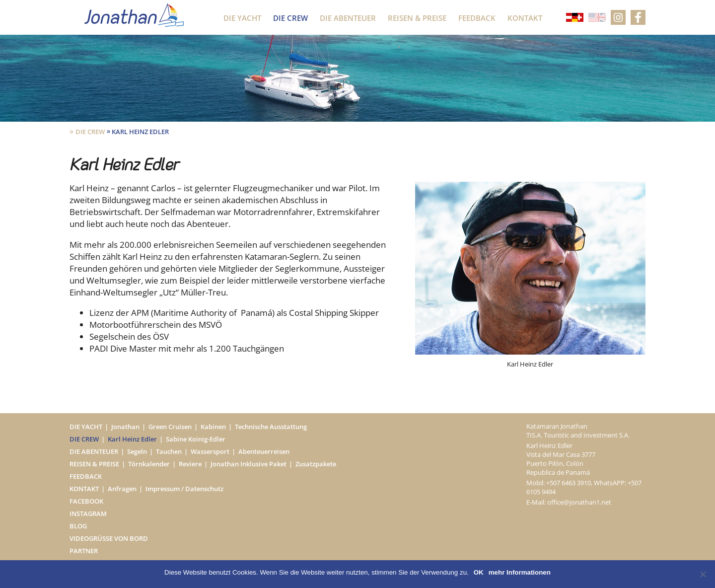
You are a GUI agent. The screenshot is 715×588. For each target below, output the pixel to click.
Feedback (477, 18)
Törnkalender (149, 464)
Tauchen (169, 451)
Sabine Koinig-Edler (196, 439)
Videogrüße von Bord (109, 538)
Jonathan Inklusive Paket (249, 464)
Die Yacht (242, 18)
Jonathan (125, 427)
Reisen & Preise (417, 18)
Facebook (86, 501)
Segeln (137, 451)
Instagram (88, 514)
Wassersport (210, 451)
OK (479, 572)
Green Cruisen (170, 427)
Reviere (190, 464)
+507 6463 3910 (569, 483)
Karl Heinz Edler (132, 439)
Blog (78, 526)
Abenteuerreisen (264, 451)
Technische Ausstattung (271, 427)
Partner (84, 551)
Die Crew (290, 18)
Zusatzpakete (316, 464)
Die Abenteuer (348, 18)
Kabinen (213, 427)
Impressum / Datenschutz (184, 489)
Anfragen (122, 489)
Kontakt (525, 18)
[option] (530, 275)
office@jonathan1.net (579, 502)
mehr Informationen (520, 572)
